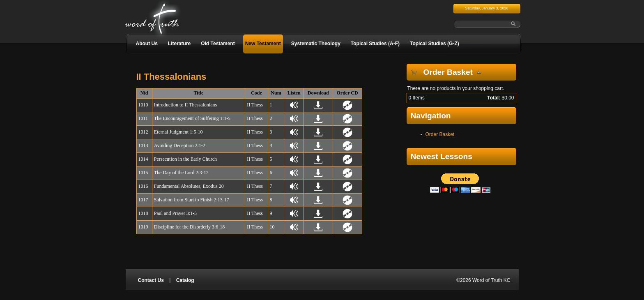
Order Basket (440, 134)
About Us (147, 44)
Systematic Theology (316, 44)
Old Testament (218, 44)
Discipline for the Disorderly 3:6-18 (190, 227)
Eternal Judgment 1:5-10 (178, 132)
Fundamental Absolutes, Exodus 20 (189, 186)
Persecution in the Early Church (185, 159)
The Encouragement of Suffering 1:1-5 (192, 118)
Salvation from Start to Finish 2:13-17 (192, 200)
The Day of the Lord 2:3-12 (181, 173)
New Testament (263, 44)
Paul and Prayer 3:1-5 (175, 213)
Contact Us (151, 280)
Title (199, 93)
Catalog (185, 280)
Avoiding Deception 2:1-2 (180, 145)
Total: (494, 98)
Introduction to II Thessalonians (185, 105)
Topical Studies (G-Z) (435, 44)
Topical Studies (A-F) (375, 44)
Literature (179, 44)
